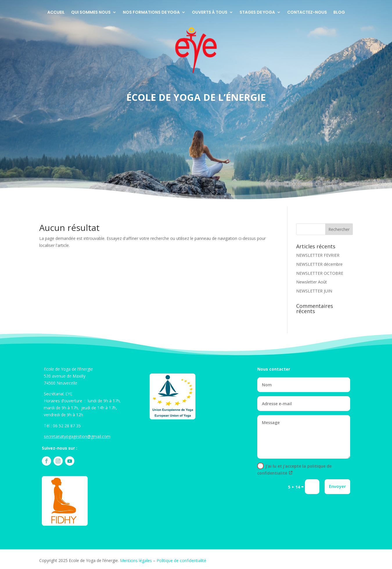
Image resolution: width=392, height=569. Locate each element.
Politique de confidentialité (181, 560)
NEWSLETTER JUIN (314, 291)
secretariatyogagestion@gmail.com (77, 436)
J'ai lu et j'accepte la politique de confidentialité (294, 469)
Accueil (56, 13)
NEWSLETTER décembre (319, 264)
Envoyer (337, 486)
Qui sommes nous (91, 13)
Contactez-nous (307, 13)
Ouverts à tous (210, 13)
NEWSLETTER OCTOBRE (320, 273)
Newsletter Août (312, 282)
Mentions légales (136, 560)
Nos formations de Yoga (151, 13)
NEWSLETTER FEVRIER (318, 255)
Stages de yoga (257, 13)
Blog (339, 13)
